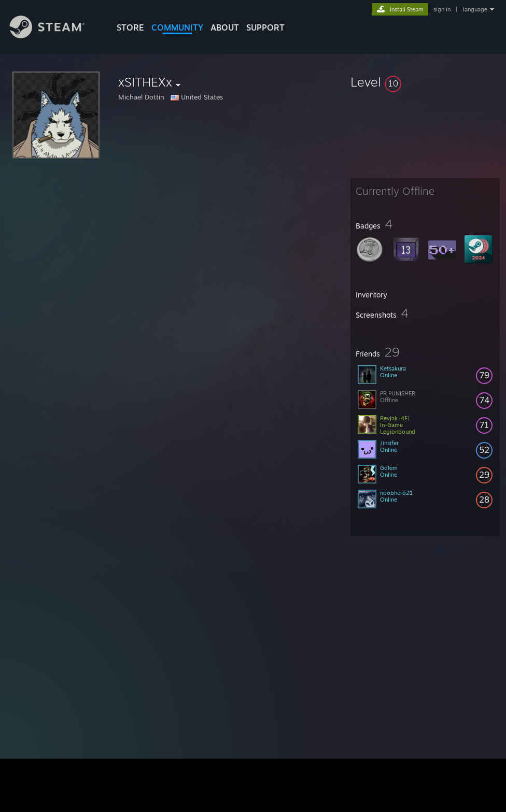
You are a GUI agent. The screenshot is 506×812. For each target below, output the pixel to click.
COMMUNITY (177, 27)
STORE (130, 27)
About (225, 27)
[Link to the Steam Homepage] (55, 35)
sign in (442, 9)
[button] (425, 82)
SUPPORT (265, 27)
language (475, 9)
